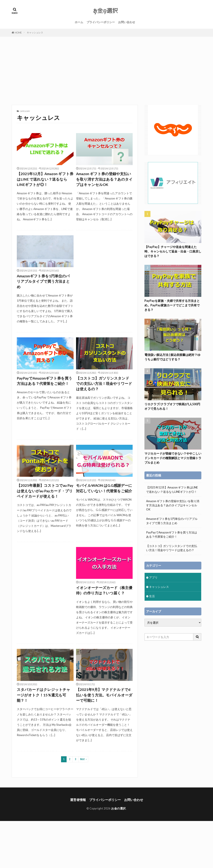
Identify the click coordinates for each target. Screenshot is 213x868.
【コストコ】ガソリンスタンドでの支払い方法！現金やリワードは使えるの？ (104, 384)
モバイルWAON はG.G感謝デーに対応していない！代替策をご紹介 (104, 488)
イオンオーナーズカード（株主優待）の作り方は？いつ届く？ (104, 590)
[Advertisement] (106, 70)
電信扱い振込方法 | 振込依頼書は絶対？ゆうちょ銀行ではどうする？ (172, 357)
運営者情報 (78, 800)
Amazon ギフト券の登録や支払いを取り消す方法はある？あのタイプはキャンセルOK (104, 179)
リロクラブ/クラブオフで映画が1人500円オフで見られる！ (172, 406)
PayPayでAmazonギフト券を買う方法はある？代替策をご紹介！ (45, 381)
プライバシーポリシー (101, 22)
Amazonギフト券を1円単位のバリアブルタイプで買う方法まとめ (43, 281)
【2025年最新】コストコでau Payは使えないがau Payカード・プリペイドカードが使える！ (45, 491)
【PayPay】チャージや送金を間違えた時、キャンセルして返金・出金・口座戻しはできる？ (173, 251)
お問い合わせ (127, 22)
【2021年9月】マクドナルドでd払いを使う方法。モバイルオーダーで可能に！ (104, 695)
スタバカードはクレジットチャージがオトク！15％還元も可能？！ (44, 695)
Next (82, 759)
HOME (18, 33)
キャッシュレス (35, 32)
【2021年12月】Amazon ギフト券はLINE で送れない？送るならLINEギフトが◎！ (45, 179)
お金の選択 (118, 808)
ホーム (79, 22)
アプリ (153, 577)
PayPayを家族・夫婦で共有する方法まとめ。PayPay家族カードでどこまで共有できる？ (172, 305)
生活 (152, 596)
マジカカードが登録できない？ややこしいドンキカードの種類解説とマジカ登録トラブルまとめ (173, 458)
